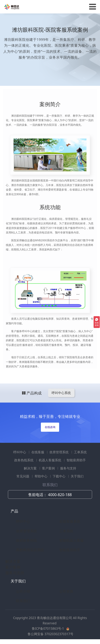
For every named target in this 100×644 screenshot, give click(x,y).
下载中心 (59, 476)
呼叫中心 (20, 452)
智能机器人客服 (71, 540)
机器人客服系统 (50, 460)
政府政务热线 (26, 540)
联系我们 (23, 601)
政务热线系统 (24, 460)
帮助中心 (41, 476)
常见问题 (23, 476)
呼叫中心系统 (61, 393)
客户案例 (49, 468)
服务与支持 (68, 468)
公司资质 (66, 591)
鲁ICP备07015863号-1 (48, 628)
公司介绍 (23, 591)
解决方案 (31, 468)
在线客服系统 (70, 521)
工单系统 (80, 452)
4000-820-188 (60, 495)
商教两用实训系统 (30, 550)
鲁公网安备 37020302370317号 (50, 634)
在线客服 (38, 452)
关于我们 (77, 476)
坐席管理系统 (59, 452)
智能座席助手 (76, 460)
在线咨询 (50, 427)
